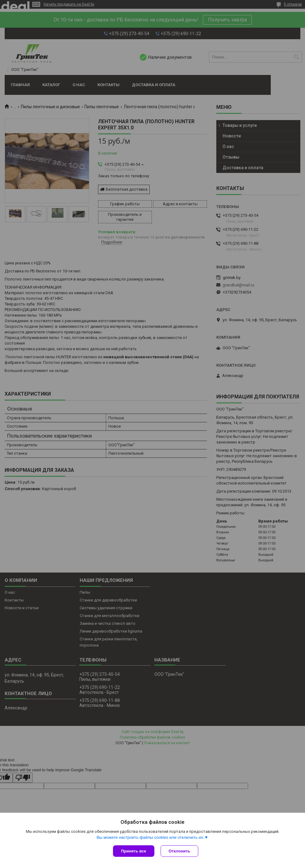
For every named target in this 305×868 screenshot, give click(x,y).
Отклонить (179, 851)
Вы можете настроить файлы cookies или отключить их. (150, 837)
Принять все (134, 851)
